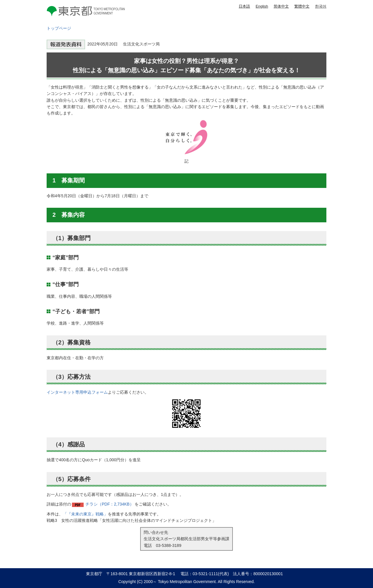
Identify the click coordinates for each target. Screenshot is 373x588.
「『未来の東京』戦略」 (85, 514)
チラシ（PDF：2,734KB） (110, 504)
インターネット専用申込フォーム (77, 392)
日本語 (244, 6)
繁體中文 (302, 6)
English (262, 6)
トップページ (59, 28)
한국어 (321, 6)
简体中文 (281, 6)
